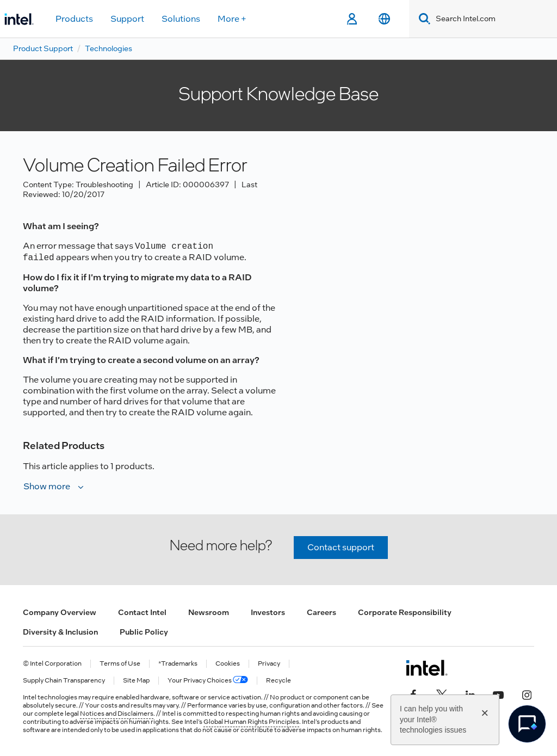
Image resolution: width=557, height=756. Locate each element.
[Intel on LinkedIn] (470, 694)
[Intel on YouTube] (498, 694)
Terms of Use (120, 664)
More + (232, 19)
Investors (268, 612)
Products (74, 19)
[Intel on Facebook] (413, 694)
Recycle (278, 681)
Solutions (181, 19)
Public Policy (144, 632)
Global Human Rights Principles (251, 722)
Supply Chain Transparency (64, 681)
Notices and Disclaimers (117, 714)
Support (127, 19)
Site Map (136, 681)
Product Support (43, 48)
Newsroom (209, 612)
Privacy (269, 664)
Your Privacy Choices (208, 681)
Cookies (228, 664)
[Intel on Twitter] (442, 694)
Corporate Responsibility (405, 612)
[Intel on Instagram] (527, 694)
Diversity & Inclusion (60, 632)
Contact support (341, 547)
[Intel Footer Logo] (427, 668)
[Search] (422, 19)
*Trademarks (178, 664)
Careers (321, 612)
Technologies (109, 48)
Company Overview (60, 612)
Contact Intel (142, 612)
